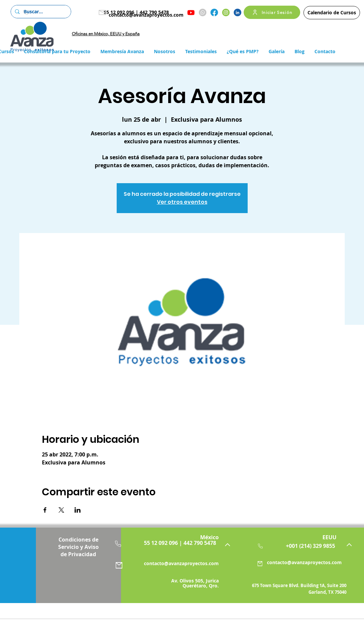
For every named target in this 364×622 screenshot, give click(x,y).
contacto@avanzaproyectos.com (146, 15)
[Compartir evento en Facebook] (45, 510)
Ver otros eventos (182, 202)
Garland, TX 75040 (327, 592)
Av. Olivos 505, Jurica (195, 581)
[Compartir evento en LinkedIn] (78, 510)
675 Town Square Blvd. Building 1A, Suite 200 (299, 585)
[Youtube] (191, 12)
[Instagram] (226, 12)
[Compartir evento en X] (61, 510)
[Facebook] (214, 12)
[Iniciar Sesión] (272, 12)
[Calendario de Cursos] (332, 13)
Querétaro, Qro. (201, 586)
